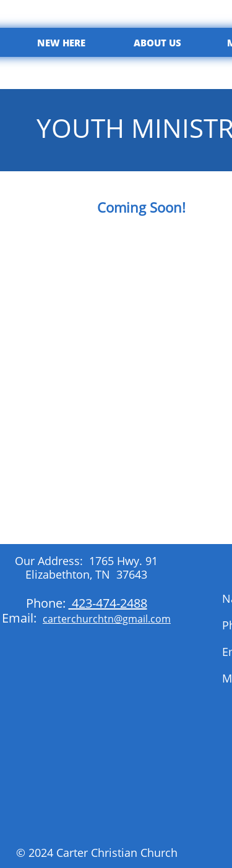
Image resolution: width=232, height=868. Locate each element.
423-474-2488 (108, 603)
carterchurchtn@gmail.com (107, 619)
